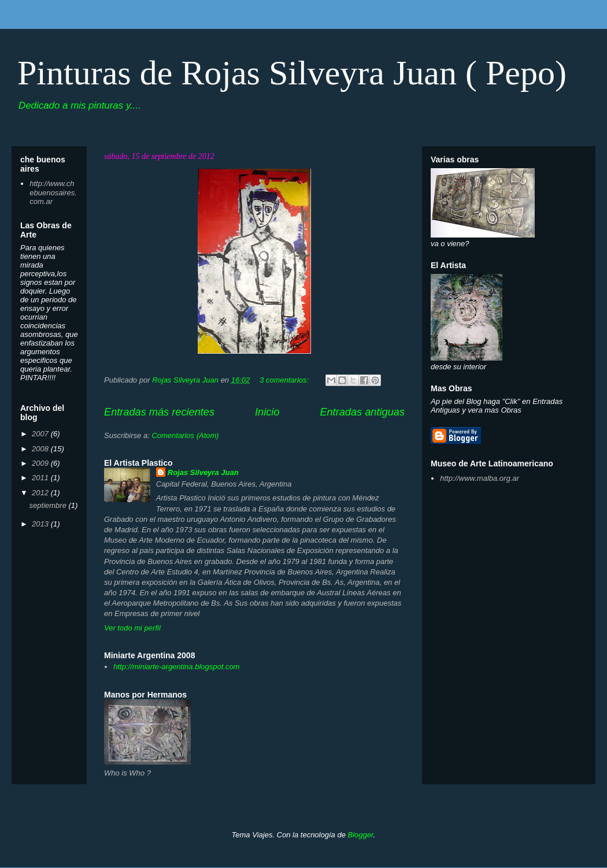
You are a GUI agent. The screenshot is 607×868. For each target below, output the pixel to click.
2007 (41, 434)
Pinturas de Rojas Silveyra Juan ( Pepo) (292, 73)
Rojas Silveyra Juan (203, 472)
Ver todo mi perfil (132, 628)
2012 (41, 493)
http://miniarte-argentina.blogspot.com (176, 667)
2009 (41, 463)
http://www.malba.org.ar (480, 478)
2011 (41, 478)
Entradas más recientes (159, 412)
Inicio (267, 412)
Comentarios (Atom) (185, 435)
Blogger (360, 835)
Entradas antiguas (362, 412)
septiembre (49, 505)
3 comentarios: (285, 380)
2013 (41, 524)
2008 (41, 449)
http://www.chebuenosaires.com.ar (53, 192)
